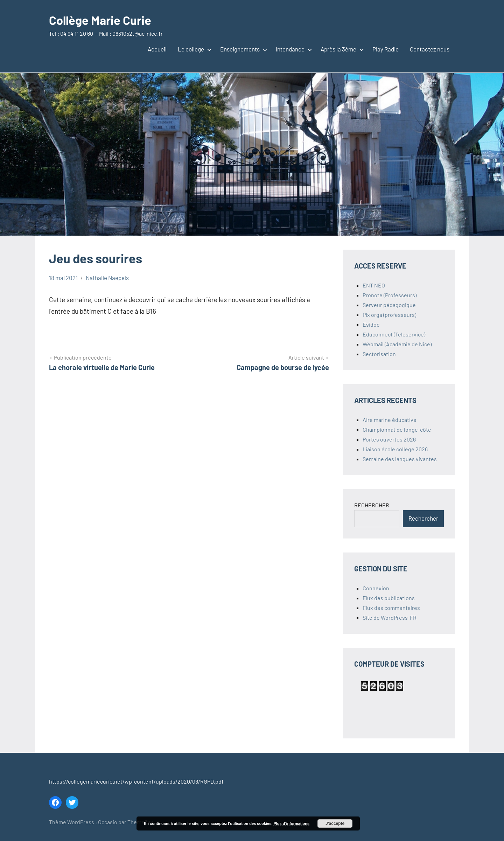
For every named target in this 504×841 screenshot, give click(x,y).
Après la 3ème (341, 49)
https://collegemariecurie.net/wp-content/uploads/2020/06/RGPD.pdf (136, 781)
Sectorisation (379, 354)
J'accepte (335, 823)
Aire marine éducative (390, 420)
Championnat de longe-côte (397, 429)
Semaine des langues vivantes (400, 459)
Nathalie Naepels (107, 278)
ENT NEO (374, 285)
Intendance (293, 49)
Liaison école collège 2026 (395, 449)
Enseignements (242, 49)
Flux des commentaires (391, 608)
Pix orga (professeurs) (389, 315)
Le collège (193, 49)
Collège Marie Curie (103, 20)
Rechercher (423, 518)
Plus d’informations (291, 823)
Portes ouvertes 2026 (389, 439)
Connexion (376, 588)
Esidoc (371, 324)
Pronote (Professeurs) (390, 295)
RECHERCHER (372, 505)
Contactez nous (430, 49)
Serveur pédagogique (389, 305)
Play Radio (386, 49)
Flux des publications (389, 598)
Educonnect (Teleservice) (394, 334)
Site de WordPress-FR (390, 617)
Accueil (157, 49)
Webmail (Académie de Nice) (397, 344)
